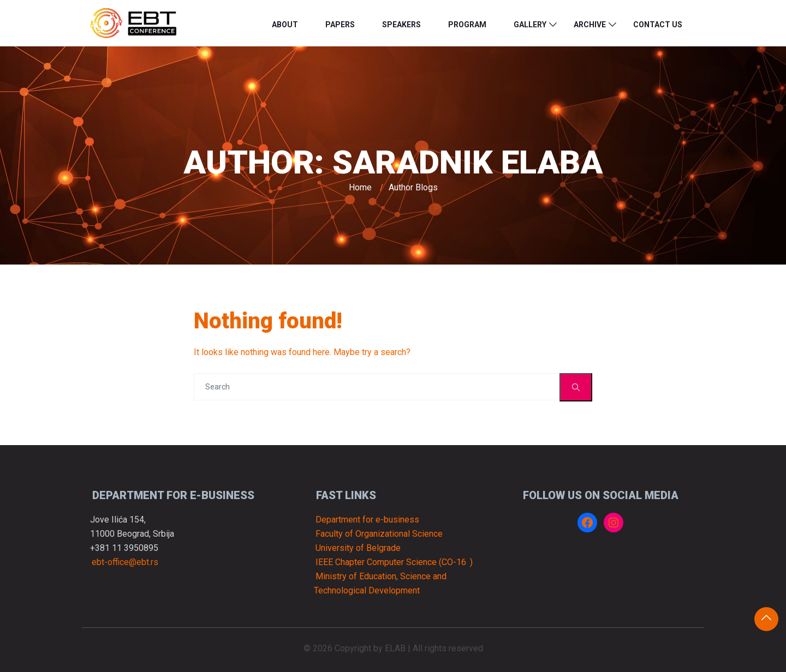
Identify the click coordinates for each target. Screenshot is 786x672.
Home (360, 187)
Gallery (530, 25)
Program (467, 25)
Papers (340, 25)
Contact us (658, 25)
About (285, 25)
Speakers (401, 25)
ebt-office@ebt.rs (125, 562)
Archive (590, 25)
